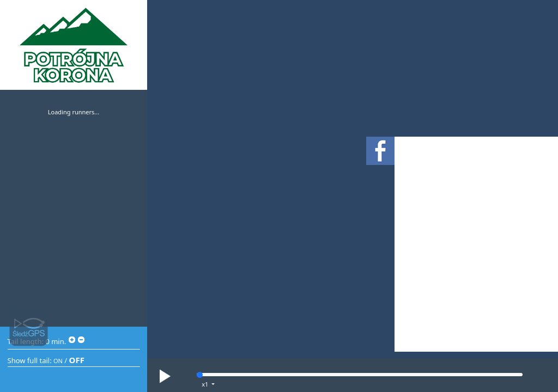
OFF (77, 360)
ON (58, 361)
